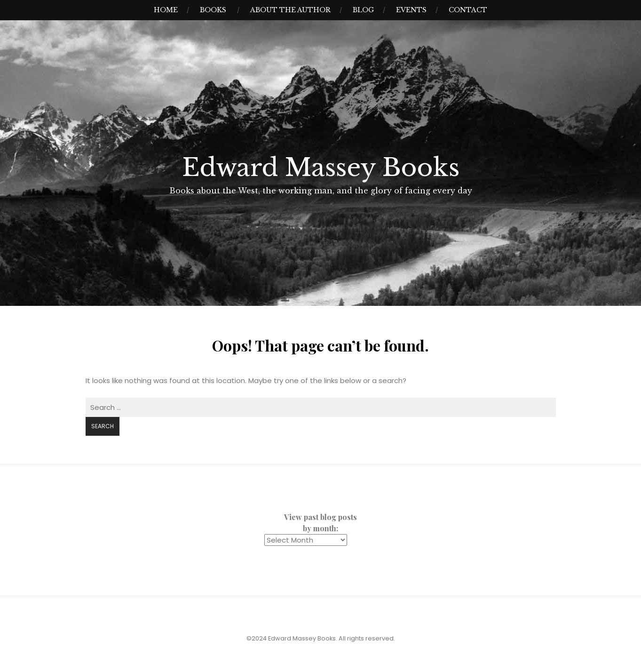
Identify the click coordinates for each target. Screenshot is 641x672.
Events (411, 10)
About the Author (290, 10)
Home (166, 10)
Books (213, 10)
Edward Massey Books (321, 168)
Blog (363, 10)
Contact (468, 10)
